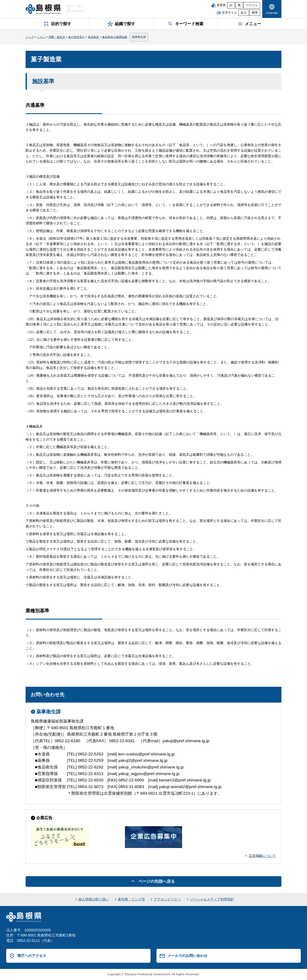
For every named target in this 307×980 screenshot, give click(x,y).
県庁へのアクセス (32, 956)
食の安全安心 (77, 37)
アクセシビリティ (167, 899)
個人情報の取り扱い (94, 899)
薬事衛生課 (139, 37)
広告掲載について (262, 856)
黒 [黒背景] (239, 5)
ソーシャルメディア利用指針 (212, 899)
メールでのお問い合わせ (188, 956)
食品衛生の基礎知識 (115, 37)
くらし (41, 37)
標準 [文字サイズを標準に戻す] (255, 13)
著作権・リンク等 (131, 899)
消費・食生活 (57, 37)
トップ (30, 37)
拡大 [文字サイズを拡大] (244, 13)
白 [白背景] (231, 5)
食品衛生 (93, 37)
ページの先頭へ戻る (157, 881)
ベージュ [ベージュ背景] (252, 5)
